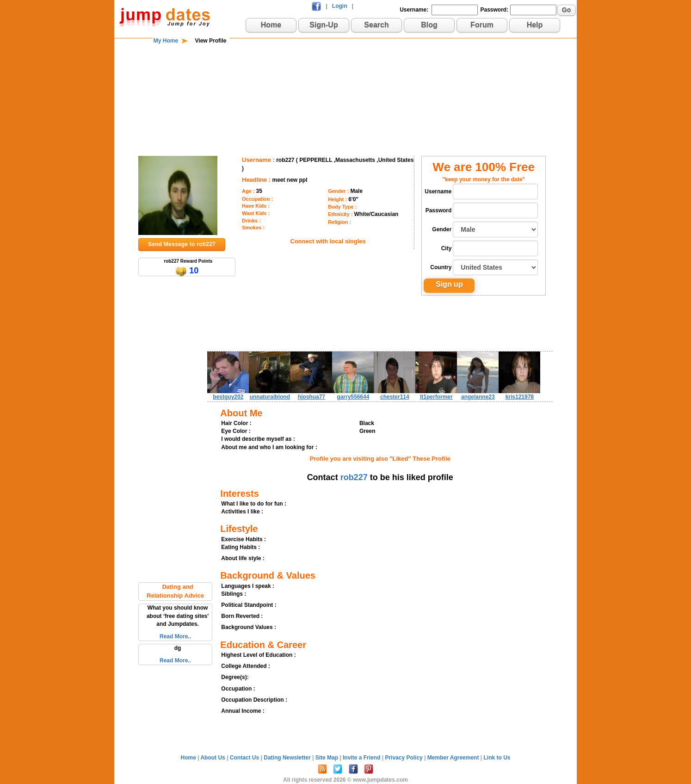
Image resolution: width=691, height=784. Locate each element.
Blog (429, 25)
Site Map (328, 758)
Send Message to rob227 (182, 244)
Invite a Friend (362, 758)
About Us (213, 758)
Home (271, 25)
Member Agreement (454, 758)
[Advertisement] (345, 75)
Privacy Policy (404, 758)
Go (566, 10)
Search (376, 25)
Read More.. (175, 636)
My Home (166, 41)
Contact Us (245, 758)
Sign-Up (324, 25)
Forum (482, 25)
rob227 (354, 477)
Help (535, 25)
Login (340, 6)
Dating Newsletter (288, 758)
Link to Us (497, 758)
